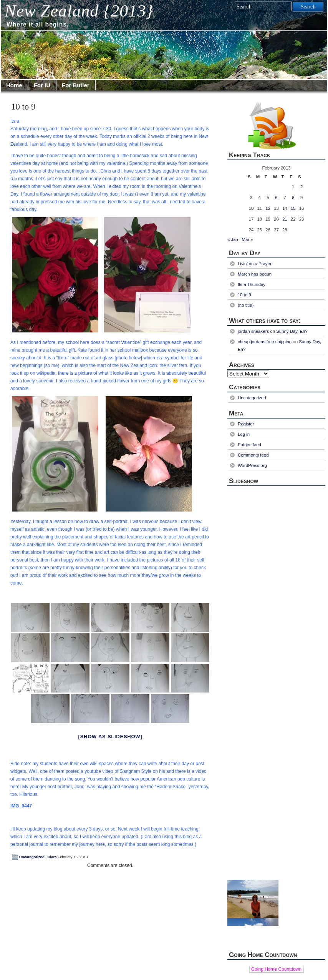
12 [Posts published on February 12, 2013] (268, 208)
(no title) (246, 305)
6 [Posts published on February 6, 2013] (276, 198)
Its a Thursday (252, 284)
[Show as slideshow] (110, 737)
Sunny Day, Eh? (292, 331)
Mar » (247, 239)
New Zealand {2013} (79, 11)
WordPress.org (252, 465)
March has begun (255, 274)
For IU (42, 85)
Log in (244, 434)
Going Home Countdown (276, 969)
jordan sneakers (253, 331)
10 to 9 (23, 107)
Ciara (52, 857)
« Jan (233, 239)
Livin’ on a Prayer (255, 264)
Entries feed (249, 445)
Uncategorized (32, 857)
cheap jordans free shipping (265, 342)
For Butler (76, 85)
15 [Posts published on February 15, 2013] (293, 208)
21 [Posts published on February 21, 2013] (285, 219)
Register (246, 424)
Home (14, 85)
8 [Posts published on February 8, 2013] (293, 198)
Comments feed (253, 455)
